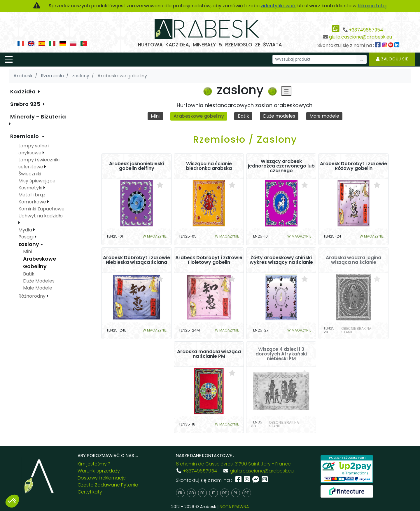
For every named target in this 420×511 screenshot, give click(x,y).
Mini (155, 116)
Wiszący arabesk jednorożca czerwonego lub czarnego (281, 166)
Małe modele (324, 116)
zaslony (29, 244)
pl (236, 493)
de (224, 493)
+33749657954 (366, 30)
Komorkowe (33, 202)
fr (180, 493)
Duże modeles (279, 116)
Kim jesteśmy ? (94, 464)
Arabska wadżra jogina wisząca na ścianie (353, 260)
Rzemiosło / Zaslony (245, 139)
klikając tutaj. (372, 6)
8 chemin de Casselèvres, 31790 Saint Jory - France (233, 464)
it (213, 493)
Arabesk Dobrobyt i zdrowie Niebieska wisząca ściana (136, 260)
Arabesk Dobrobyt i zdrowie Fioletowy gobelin (209, 260)
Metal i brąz (32, 195)
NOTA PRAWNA (234, 507)
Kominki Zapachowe (41, 209)
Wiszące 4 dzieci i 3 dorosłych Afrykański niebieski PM (281, 354)
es (202, 493)
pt (247, 493)
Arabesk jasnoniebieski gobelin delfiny (136, 166)
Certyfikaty (90, 492)
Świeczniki (30, 174)
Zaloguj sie (392, 59)
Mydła (26, 230)
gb (191, 493)
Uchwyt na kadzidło (41, 216)
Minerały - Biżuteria (38, 117)
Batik (243, 116)
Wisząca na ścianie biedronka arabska (209, 166)
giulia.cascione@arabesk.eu (360, 37)
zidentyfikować (279, 6)
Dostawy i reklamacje (102, 478)
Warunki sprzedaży (99, 471)
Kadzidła (24, 91)
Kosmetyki (31, 188)
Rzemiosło (25, 136)
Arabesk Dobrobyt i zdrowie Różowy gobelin (353, 166)
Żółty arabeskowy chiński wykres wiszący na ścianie (281, 260)
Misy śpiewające (37, 181)
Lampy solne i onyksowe (34, 149)
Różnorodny (33, 296)
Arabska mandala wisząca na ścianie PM (209, 354)
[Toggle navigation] (9, 60)
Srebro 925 (26, 104)
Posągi (27, 237)
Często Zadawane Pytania (108, 485)
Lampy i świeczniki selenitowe (39, 163)
